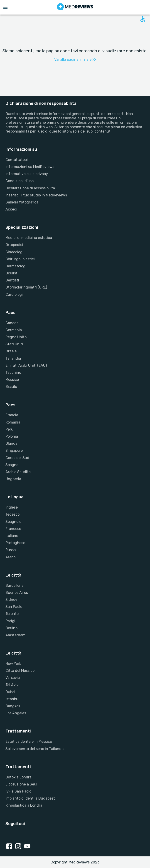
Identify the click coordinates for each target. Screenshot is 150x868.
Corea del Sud (17, 458)
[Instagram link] (19, 847)
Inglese (12, 507)
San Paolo (14, 607)
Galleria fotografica (22, 202)
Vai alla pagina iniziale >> (75, 59)
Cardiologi (14, 295)
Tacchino (13, 373)
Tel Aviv (12, 685)
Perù (9, 429)
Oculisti (12, 273)
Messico (12, 380)
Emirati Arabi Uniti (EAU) (26, 365)
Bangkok (13, 706)
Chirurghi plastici (20, 259)
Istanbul (12, 699)
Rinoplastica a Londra (24, 805)
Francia (12, 415)
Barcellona (15, 586)
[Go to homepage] (75, 7)
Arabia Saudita (18, 472)
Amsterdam (15, 635)
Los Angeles (16, 713)
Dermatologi (16, 266)
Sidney (11, 600)
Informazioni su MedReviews (30, 167)
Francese (13, 529)
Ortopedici (14, 245)
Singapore (14, 450)
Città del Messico (20, 671)
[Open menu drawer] (5, 7)
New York (13, 664)
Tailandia (13, 358)
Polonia (12, 436)
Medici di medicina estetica (29, 238)
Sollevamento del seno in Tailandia (35, 749)
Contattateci (17, 160)
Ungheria (13, 479)
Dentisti (12, 280)
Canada (12, 323)
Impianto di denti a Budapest (30, 798)
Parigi (10, 621)
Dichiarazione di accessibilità (30, 188)
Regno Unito (16, 337)
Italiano (12, 536)
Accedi (11, 209)
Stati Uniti (14, 344)
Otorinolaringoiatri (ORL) (26, 287)
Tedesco (12, 514)
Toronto (12, 614)
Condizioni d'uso (20, 181)
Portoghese (15, 543)
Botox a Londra (18, 777)
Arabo (10, 557)
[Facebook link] (10, 847)
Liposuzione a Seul (21, 784)
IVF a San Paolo (18, 791)
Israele (11, 351)
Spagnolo (13, 522)
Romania (13, 422)
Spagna (12, 465)
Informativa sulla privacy (27, 174)
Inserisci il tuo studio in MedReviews (36, 195)
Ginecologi (14, 252)
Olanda (11, 443)
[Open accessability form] (143, 19)
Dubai (10, 692)
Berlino (11, 628)
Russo (11, 550)
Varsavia (13, 678)
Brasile (11, 387)
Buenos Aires (17, 593)
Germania (14, 330)
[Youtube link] (28, 847)
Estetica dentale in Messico (29, 741)
